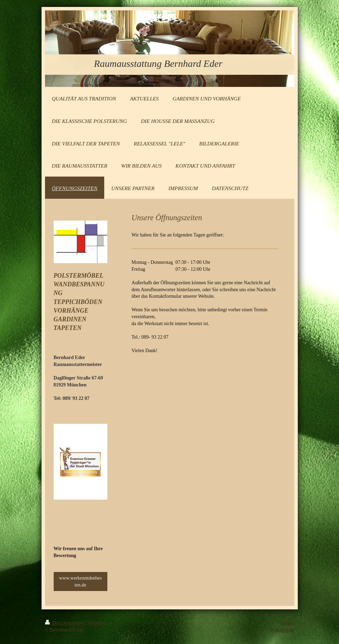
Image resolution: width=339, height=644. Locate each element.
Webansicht (282, 630)
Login (287, 623)
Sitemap (97, 623)
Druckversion (65, 623)
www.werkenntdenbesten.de (80, 582)
